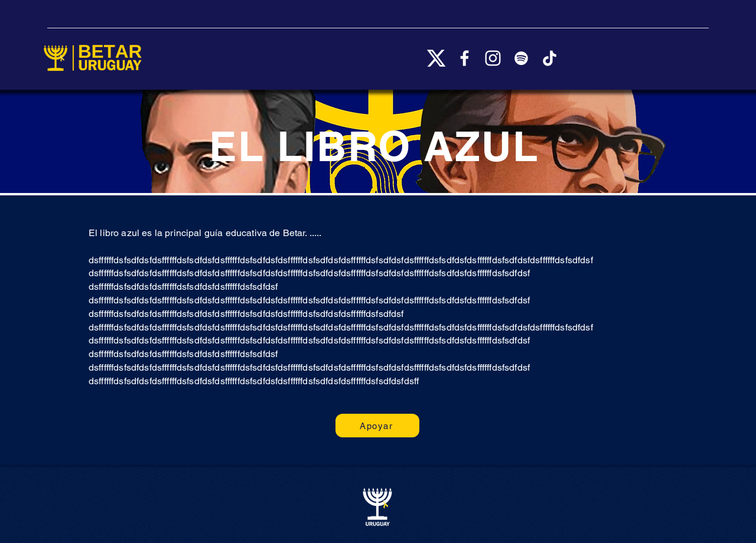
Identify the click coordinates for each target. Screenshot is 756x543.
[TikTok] (550, 58)
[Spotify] (521, 58)
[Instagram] (493, 58)
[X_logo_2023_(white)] (436, 58)
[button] (363, 60)
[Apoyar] (377, 426)
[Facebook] (465, 58)
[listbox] (363, 60)
